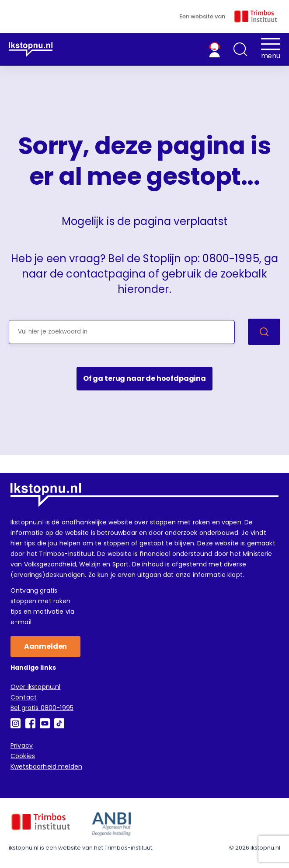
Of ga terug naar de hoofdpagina (144, 378)
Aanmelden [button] (46, 646)
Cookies (23, 756)
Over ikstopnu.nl (35, 687)
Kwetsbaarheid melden (46, 766)
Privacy (22, 745)
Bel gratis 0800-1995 (42, 708)
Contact (24, 697)
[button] (240, 49)
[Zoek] (264, 332)
